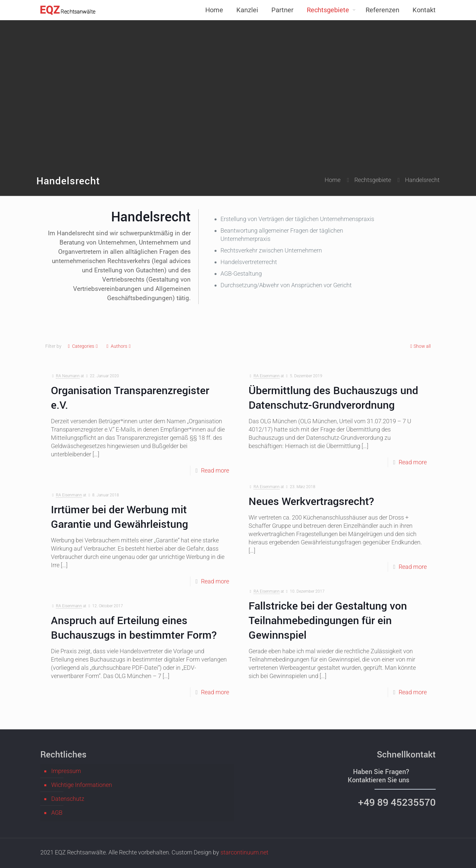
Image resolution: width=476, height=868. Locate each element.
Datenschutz (68, 799)
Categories (83, 346)
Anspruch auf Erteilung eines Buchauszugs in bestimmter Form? (134, 627)
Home (333, 180)
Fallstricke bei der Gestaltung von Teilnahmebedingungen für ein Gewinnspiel (328, 620)
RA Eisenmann (267, 376)
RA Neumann (68, 376)
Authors (119, 346)
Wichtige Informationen (82, 785)
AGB (57, 813)
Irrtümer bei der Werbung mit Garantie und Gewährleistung (119, 516)
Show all (420, 346)
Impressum (66, 771)
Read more (215, 470)
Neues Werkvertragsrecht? (311, 501)
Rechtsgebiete (373, 180)
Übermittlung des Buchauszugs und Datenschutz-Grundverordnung (333, 397)
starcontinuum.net (244, 852)
